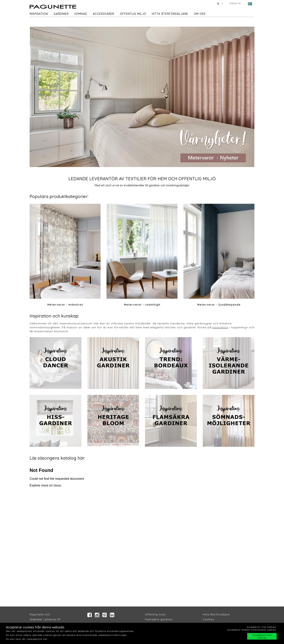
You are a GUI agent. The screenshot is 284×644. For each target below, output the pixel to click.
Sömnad (81, 14)
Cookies (208, 619)
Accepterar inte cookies (261, 627)
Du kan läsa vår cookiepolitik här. (27, 639)
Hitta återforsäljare (216, 614)
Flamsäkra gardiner (159, 619)
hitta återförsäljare (170, 14)
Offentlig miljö (133, 14)
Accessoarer (104, 14)
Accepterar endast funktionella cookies (252, 630)
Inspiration (39, 14)
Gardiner (61, 14)
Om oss (200, 14)
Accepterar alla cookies (262, 636)
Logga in (235, 3)
